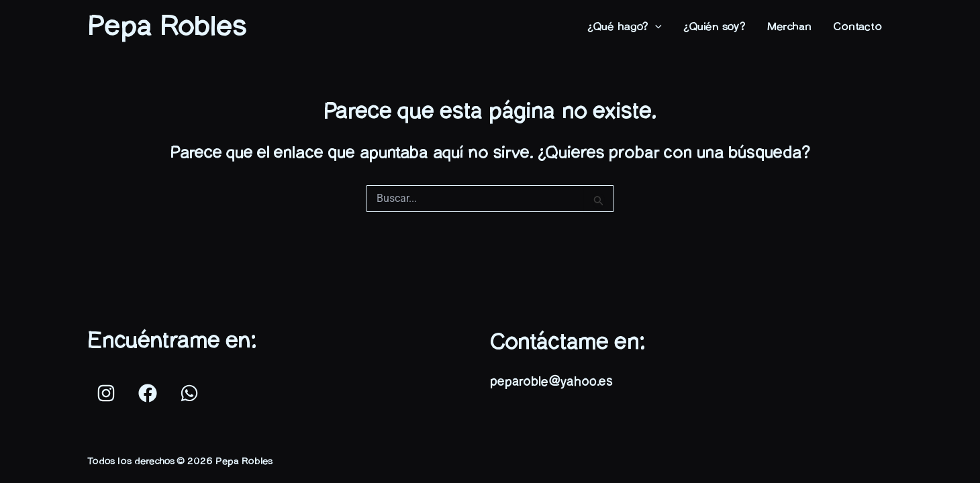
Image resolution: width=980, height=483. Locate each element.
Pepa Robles (167, 27)
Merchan (789, 27)
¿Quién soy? (715, 27)
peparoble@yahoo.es (551, 382)
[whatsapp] (191, 393)
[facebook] (150, 393)
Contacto (857, 27)
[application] (655, 27)
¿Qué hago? (625, 27)
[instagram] (108, 393)
